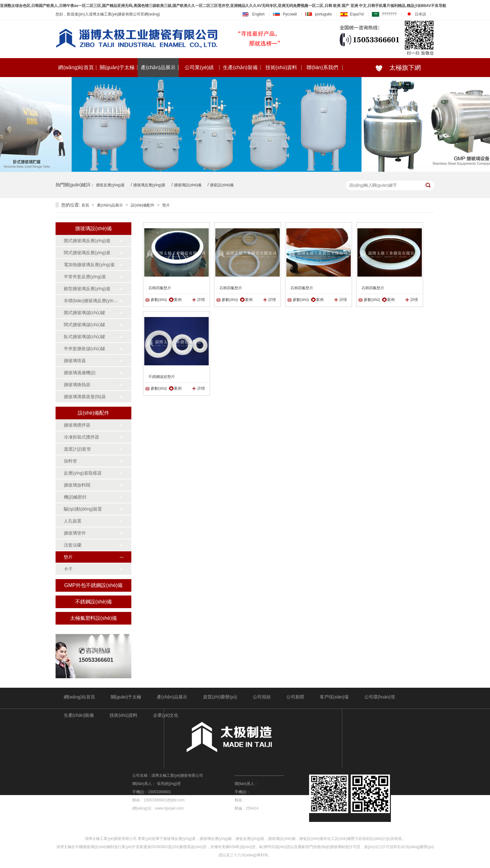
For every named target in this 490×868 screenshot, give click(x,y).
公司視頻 (262, 697)
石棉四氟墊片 (160, 288)
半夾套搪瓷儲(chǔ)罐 (84, 349)
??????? (384, 14)
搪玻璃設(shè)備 (188, 185)
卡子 (68, 569)
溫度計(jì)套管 (77, 449)
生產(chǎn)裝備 (240, 67)
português (319, 14)
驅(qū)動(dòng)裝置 (83, 509)
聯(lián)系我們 (322, 67)
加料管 (70, 461)
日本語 (416, 14)
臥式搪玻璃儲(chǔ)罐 (84, 337)
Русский (285, 14)
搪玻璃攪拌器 (77, 425)
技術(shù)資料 (281, 67)
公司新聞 (295, 697)
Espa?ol (352, 14)
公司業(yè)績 (199, 67)
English (254, 14)
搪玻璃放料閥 (77, 485)
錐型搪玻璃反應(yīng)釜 (87, 289)
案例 (178, 300)
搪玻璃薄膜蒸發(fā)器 (85, 397)
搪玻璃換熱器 (77, 385)
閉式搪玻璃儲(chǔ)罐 (84, 325)
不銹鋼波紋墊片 (162, 377)
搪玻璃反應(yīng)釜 (149, 185)
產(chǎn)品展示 (158, 67)
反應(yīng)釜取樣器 (83, 473)
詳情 (201, 300)
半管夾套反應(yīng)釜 (85, 277)
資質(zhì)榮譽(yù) (220, 697)
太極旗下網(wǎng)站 (393, 71)
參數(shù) (159, 300)
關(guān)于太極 (117, 67)
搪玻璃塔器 (75, 361)
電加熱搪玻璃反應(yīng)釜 (89, 265)
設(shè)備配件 (143, 205)
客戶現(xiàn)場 (334, 697)
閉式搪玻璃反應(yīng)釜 (87, 253)
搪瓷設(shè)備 (222, 185)
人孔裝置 (73, 521)
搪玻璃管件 (75, 533)
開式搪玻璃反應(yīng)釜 (87, 241)
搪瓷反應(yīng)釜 (110, 185)
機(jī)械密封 (75, 497)
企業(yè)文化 (166, 715)
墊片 (166, 205)
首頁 (85, 205)
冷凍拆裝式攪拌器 (81, 437)
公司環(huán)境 (379, 697)
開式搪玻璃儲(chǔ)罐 (84, 313)
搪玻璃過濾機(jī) (80, 373)
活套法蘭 (73, 545)
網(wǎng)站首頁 (76, 67)
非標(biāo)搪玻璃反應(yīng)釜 (91, 301)
